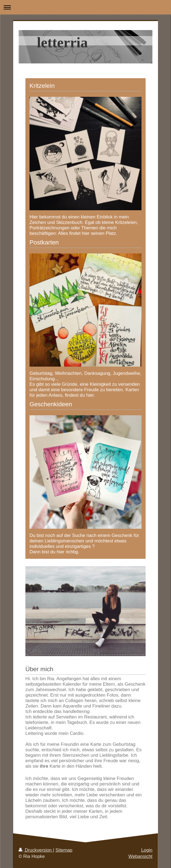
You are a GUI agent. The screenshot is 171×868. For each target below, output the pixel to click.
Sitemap (64, 850)
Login (147, 850)
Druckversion (36, 850)
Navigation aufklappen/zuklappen (85, 7)
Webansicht (140, 856)
